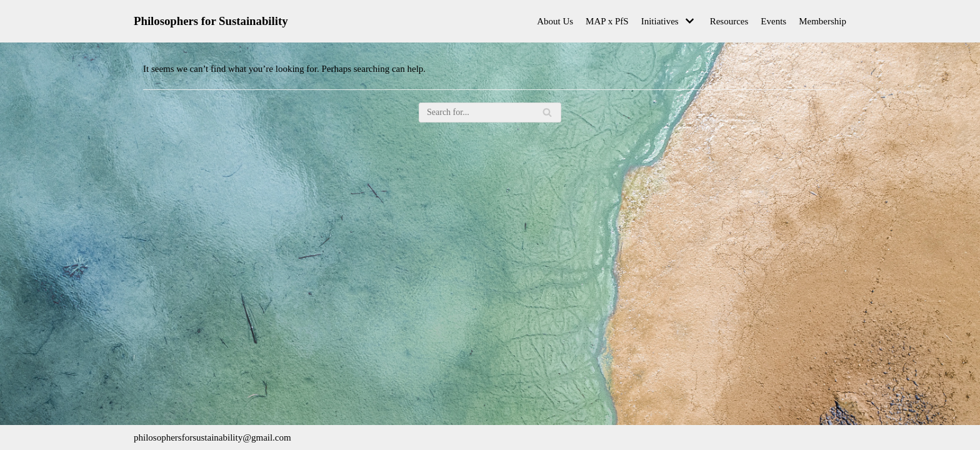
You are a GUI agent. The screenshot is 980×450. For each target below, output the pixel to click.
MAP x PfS (607, 21)
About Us (555, 21)
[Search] (490, 112)
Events (773, 21)
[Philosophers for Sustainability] (211, 21)
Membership (822, 21)
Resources (729, 21)
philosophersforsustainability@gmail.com (212, 437)
